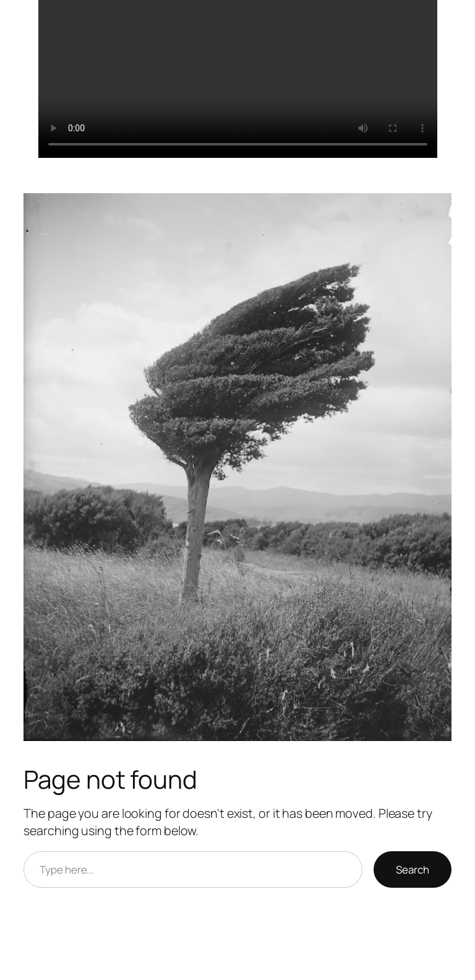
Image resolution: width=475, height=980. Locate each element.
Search (413, 869)
